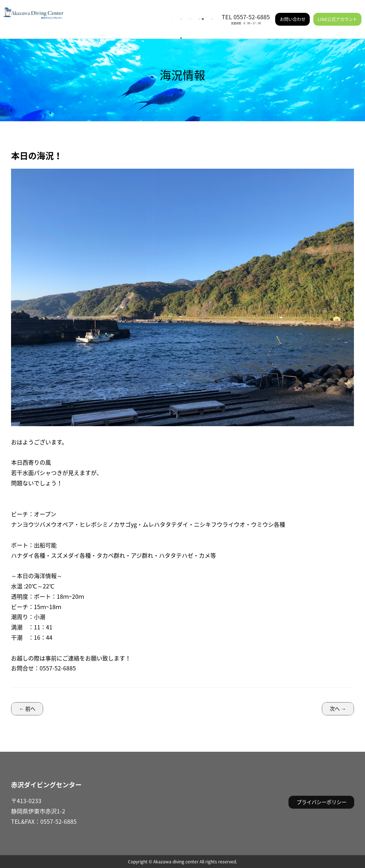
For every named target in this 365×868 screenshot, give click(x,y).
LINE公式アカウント (337, 14)
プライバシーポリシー (322, 802)
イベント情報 (143, 14)
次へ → (338, 709)
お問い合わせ (293, 14)
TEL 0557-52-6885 (246, 12)
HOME (92, 14)
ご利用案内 (176, 14)
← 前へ (27, 709)
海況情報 (114, 14)
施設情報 (204, 14)
